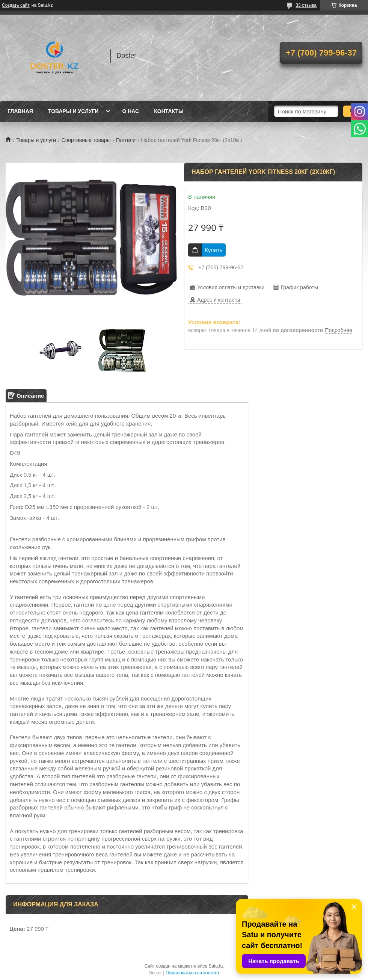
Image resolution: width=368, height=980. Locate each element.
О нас (130, 111)
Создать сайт (16, 5)
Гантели (126, 140)
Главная (20, 111)
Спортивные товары (86, 140)
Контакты (169, 111)
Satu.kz (216, 966)
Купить (213, 250)
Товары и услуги (73, 111)
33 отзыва (306, 5)
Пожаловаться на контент (192, 973)
